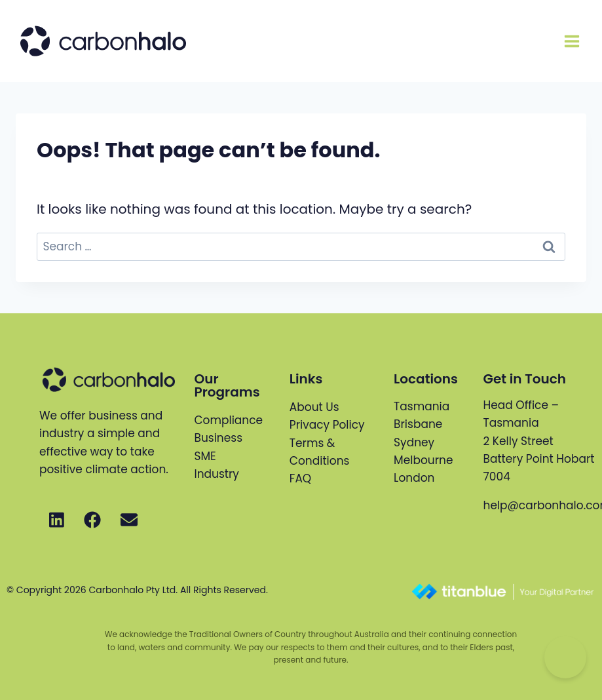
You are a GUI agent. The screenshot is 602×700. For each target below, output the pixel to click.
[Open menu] (572, 41)
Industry (217, 474)
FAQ (300, 478)
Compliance (229, 420)
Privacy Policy (327, 425)
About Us (314, 407)
